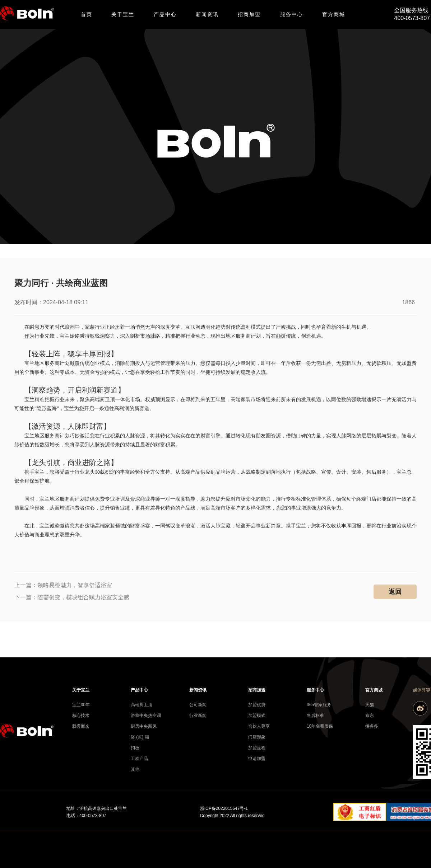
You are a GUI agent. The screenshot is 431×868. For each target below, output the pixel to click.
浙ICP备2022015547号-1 (224, 808)
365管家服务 (318, 705)
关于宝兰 (123, 14)
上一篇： (63, 585)
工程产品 (139, 759)
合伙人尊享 (259, 726)
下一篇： (72, 597)
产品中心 (165, 14)
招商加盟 (249, 14)
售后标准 (315, 715)
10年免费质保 (318, 726)
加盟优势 (257, 705)
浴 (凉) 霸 (140, 737)
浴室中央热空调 (142, 715)
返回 (395, 592)
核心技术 (81, 715)
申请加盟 (257, 759)
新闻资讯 (207, 14)
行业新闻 (198, 715)
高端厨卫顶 (142, 705)
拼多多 (372, 726)
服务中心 (292, 14)
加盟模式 (257, 715)
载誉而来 (81, 726)
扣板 (135, 748)
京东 (370, 715)
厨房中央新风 (142, 726)
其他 (135, 769)
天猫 (370, 705)
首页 (87, 14)
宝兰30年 (81, 705)
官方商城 (334, 14)
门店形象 (257, 737)
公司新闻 (198, 705)
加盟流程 (257, 748)
